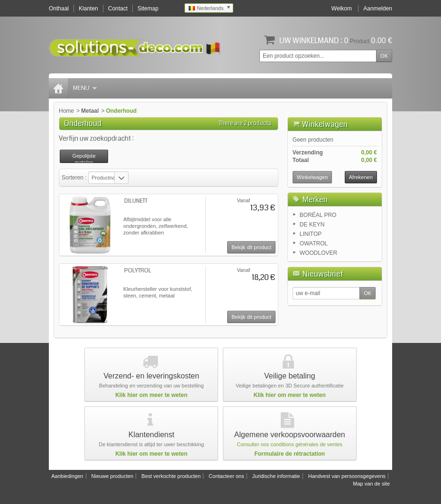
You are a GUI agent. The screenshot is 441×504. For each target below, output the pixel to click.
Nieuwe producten (113, 476)
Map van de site (371, 484)
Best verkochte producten (171, 476)
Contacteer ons (226, 476)
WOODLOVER (318, 253)
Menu (85, 88)
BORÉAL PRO (318, 215)
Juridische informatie (276, 476)
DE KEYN (312, 225)
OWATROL (314, 243)
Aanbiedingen (67, 476)
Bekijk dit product (251, 247)
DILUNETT (136, 201)
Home (66, 111)
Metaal (90, 111)
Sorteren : (75, 178)
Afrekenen (361, 177)
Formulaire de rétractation (289, 454)
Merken (315, 200)
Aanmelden (378, 9)
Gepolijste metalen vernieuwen (84, 158)
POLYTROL (138, 271)
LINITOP (311, 234)
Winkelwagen (325, 124)
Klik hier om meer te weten (151, 395)
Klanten (88, 9)
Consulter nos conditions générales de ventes (290, 444)
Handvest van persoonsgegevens (347, 476)
